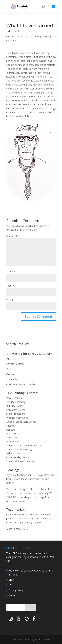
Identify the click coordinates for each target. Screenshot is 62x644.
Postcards (12, 379)
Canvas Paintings (15, 364)
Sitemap (13, 595)
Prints (9, 369)
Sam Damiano (43, 639)
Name (11, 272)
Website (11, 300)
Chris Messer (16, 37)
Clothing (11, 374)
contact (15, 501)
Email (10, 286)
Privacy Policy (16, 590)
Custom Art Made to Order (21, 384)
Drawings (47, 37)
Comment (13, 236)
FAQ (11, 585)
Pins (9, 359)
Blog (11, 580)
